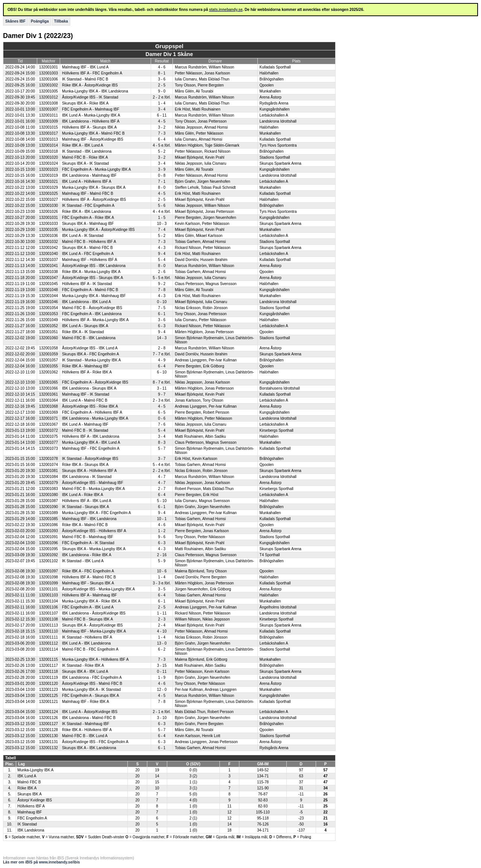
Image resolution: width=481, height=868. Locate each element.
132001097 (48, 571)
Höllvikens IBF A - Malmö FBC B (89, 577)
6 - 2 (162, 649)
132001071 (48, 418)
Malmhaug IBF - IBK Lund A (85, 67)
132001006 (48, 79)
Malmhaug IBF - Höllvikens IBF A (90, 260)
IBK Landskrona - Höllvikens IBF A (91, 121)
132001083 (48, 489)
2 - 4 (162, 625)
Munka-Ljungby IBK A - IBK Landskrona (95, 91)
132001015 (48, 127)
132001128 (48, 730)
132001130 (48, 736)
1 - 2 (162, 531)
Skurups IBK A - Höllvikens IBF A (89, 471)
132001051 (48, 332)
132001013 (48, 139)
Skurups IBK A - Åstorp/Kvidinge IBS (92, 625)
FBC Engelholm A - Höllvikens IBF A (92, 412)
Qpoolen (267, 85)
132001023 (48, 169)
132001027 (48, 200)
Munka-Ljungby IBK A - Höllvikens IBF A (95, 659)
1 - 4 (162, 103)
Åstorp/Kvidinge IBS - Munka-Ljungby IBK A (98, 589)
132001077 (48, 442)
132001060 (48, 338)
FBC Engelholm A (32, 818)
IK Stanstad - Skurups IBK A (85, 507)
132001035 (48, 230)
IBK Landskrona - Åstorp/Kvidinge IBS (94, 613)
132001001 (48, 67)
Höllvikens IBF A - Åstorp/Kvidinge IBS (94, 200)
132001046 (48, 302)
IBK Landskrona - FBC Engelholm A (92, 678)
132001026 (48, 212)
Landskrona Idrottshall (278, 121)
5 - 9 (162, 561)
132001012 (48, 97)
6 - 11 (162, 115)
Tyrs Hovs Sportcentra (278, 145)
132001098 (48, 577)
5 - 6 (162, 206)
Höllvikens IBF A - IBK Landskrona (91, 436)
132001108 (48, 619)
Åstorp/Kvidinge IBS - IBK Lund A (90, 348)
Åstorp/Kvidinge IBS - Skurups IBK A (92, 278)
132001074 (48, 465)
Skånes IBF (15, 21)
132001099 (48, 583)
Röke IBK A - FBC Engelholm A (88, 571)
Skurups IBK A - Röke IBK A (85, 103)
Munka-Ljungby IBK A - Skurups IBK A (94, 187)
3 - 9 (162, 169)
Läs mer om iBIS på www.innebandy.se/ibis (42, 862)
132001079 (48, 483)
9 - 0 (162, 91)
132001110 (48, 631)
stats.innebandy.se (226, 10)
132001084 (48, 477)
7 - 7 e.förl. (162, 354)
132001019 (48, 175)
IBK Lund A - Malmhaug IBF (85, 424)
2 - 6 (162, 272)
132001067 (48, 424)
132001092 (48, 555)
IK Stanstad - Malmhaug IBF (86, 724)
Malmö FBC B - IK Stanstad (85, 430)
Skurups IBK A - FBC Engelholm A (91, 354)
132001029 (48, 187)
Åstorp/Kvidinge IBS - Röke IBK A (90, 406)
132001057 (48, 360)
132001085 (48, 519)
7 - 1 (162, 181)
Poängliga (40, 21)
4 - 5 (162, 121)
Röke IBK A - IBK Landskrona (87, 212)
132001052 (48, 326)
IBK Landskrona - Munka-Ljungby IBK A (95, 418)
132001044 (48, 296)
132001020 (48, 157)
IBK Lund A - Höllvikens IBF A (87, 181)
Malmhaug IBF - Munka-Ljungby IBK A (94, 631)
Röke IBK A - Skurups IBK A (85, 465)
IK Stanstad (27, 824)
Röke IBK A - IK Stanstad (83, 332)
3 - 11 (162, 388)
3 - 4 (162, 109)
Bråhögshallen (272, 79)
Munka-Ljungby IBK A (35, 770)
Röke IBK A (27, 788)
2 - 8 (162, 348)
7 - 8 (162, 290)
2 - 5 (162, 85)
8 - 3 (162, 442)
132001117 (48, 665)
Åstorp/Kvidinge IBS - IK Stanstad (90, 97)
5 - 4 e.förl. (162, 465)
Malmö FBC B (29, 782)
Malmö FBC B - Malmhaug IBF (88, 537)
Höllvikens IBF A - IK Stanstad (87, 284)
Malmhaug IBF (29, 812)
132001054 (48, 308)
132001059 (48, 354)
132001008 (48, 103)
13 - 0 (162, 643)
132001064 (48, 400)
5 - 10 (162, 501)
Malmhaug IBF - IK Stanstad (86, 394)
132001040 (48, 254)
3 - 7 (162, 459)
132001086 (48, 525)
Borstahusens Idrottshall (280, 388)
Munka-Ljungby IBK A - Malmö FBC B (93, 133)
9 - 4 (162, 254)
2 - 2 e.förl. (162, 97)
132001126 (48, 718)
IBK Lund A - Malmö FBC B (85, 400)
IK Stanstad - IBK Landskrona (87, 151)
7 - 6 (162, 424)
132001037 (48, 260)
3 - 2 (162, 127)
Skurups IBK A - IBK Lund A (85, 671)
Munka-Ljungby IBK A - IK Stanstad (91, 690)
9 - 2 (162, 284)
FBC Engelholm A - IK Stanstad (88, 543)
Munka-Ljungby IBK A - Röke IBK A (91, 601)
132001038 (48, 272)
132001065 (48, 382)
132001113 (48, 625)
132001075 (48, 436)
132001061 (48, 394)
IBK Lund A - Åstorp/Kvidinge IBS (90, 712)
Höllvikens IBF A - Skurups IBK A (89, 127)
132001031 (48, 218)
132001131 (48, 742)
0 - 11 (162, 671)
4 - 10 (162, 631)
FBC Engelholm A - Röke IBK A (88, 218)
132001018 (48, 151)
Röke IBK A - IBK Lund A (83, 145)
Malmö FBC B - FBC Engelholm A (90, 649)
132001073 (48, 448)
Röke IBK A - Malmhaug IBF (85, 366)
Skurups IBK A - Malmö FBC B (87, 248)
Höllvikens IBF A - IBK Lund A (87, 501)
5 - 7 (162, 448)
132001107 (48, 613)
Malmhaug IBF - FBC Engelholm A (91, 448)
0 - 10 (162, 302)
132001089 (48, 513)
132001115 (48, 659)
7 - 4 (162, 230)
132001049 (48, 320)
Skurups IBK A (29, 794)
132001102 (48, 561)
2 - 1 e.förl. (162, 712)
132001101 (48, 589)
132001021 (48, 181)
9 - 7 (162, 394)
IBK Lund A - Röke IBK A (83, 495)
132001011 (48, 115)
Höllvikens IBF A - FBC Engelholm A (92, 73)
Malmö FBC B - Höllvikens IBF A (89, 242)
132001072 (48, 430)
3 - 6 (162, 79)
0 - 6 (162, 418)
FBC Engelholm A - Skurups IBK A (91, 696)
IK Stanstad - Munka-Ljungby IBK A (92, 360)
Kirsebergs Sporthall (277, 430)
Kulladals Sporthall (275, 67)
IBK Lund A (27, 776)
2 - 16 (162, 555)
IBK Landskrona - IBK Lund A (86, 302)
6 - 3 (162, 326)
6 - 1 (162, 314)
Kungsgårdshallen (275, 109)
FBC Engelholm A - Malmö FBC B (90, 290)
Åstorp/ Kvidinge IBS (35, 800)
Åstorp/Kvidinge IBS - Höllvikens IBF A (94, 531)
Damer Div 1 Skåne (169, 54)
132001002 (48, 85)
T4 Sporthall (270, 555)
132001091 (48, 537)
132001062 (48, 372)
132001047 (48, 278)
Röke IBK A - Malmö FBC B (85, 525)
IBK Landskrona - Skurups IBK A (89, 388)
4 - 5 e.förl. (162, 145)
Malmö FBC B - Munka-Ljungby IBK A (93, 489)
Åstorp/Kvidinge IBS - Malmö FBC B (92, 684)
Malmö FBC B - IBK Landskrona (89, 338)
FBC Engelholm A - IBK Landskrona (92, 314)
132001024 (48, 163)
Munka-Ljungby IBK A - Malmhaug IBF (94, 296)
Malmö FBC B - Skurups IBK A (88, 619)
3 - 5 (162, 589)
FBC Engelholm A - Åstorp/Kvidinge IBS (95, 382)
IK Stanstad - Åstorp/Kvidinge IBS (90, 459)
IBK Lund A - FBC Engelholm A (88, 254)
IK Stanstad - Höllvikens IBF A (87, 637)
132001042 (48, 248)
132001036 (48, 236)
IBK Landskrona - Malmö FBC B (89, 718)
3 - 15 (162, 665)
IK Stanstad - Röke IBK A (83, 665)
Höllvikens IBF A (31, 806)
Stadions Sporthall (275, 157)
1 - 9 (162, 678)
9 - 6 (162, 537)
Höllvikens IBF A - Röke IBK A (87, 372)
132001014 (48, 145)
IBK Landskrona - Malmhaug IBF (89, 175)
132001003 (48, 73)
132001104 (48, 601)
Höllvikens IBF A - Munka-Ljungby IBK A (95, 320)
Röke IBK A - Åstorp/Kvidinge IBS (90, 85)
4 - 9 (162, 360)
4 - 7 (162, 477)
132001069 (48, 412)
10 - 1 (162, 519)
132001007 (48, 109)
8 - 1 (162, 73)
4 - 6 (162, 67)
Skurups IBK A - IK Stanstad (85, 163)
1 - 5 (162, 218)
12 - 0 (162, 690)
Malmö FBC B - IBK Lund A (85, 736)
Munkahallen (270, 91)
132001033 (48, 224)
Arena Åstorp (271, 97)
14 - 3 (162, 338)
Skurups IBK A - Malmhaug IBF (88, 224)
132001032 (48, 242)
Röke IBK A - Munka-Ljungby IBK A (91, 272)
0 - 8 (162, 175)
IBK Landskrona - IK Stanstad (87, 477)
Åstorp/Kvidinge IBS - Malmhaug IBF (93, 483)
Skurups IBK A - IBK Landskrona (89, 748)
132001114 (48, 649)
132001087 (48, 501)
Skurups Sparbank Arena (281, 163)
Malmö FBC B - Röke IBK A (85, 157)
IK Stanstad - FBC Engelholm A (88, 206)
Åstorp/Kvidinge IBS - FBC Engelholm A (95, 742)
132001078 (48, 459)
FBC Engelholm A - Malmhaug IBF (91, 109)
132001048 (48, 290)
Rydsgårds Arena (274, 103)
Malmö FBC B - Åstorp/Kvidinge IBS (92, 308)
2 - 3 (162, 619)
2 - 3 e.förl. (162, 400)
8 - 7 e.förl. (162, 382)
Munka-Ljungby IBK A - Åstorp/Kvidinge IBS (98, 230)
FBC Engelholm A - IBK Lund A (88, 607)
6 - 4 (162, 139)
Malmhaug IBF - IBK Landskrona (89, 519)
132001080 (48, 495)
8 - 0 (162, 187)
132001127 (48, 724)
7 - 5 (162, 308)
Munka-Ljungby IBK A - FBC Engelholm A (96, 513)
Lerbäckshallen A (274, 115)
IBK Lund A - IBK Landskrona (86, 643)
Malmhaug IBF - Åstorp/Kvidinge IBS (93, 139)
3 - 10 (162, 718)
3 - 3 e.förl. (162, 583)
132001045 (48, 284)
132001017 (48, 133)
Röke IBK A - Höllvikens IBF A (87, 730)
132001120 (48, 684)
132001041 (48, 266)
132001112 (48, 643)
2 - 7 (162, 489)
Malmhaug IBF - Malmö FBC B (88, 193)
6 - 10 (162, 372)
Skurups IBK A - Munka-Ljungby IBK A (94, 549)
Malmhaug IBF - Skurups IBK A (88, 583)
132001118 (48, 671)
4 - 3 (162, 248)
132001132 (48, 748)
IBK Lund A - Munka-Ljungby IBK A (91, 115)
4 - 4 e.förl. (162, 212)
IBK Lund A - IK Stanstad (83, 236)
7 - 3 (162, 133)
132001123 (48, 690)
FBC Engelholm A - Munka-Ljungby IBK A (96, 169)
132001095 (48, 549)
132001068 (48, 406)
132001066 (48, 388)
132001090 (48, 507)
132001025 (48, 193)
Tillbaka (61, 21)
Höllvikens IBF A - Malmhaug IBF (89, 595)
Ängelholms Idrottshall (278, 607)
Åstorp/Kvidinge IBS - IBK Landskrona (94, 266)
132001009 (48, 121)
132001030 (48, 206)
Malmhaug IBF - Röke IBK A (85, 702)
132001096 (48, 543)
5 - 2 (162, 151)
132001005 (48, 91)
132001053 (48, 314)
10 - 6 (162, 571)
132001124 (48, 712)
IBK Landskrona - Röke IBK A (87, 555)
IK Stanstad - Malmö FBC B (85, 79)
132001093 (48, 531)
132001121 (48, 702)
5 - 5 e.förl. (162, 278)
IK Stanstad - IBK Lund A (83, 561)
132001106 (48, 607)
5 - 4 (162, 260)
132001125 (48, 696)
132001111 (48, 637)
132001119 (48, 678)
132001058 (48, 348)
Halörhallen (269, 73)
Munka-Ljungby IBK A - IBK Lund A (91, 442)
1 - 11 (162, 613)
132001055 (48, 366)
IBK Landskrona (31, 830)
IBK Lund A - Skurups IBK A (85, 326)
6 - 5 (162, 412)
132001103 (48, 595)
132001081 (48, 471)
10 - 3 (162, 224)
